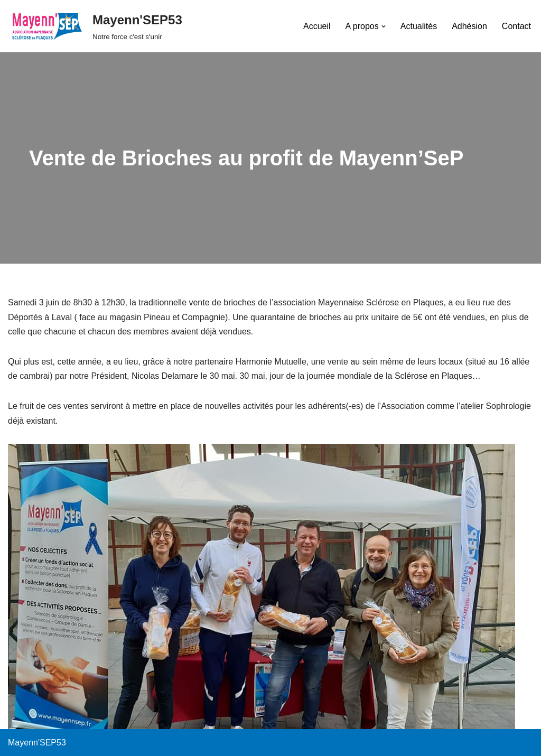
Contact (516, 26)
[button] (384, 26)
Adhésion (469, 26)
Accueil (317, 26)
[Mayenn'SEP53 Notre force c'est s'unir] (95, 26)
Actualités (419, 26)
